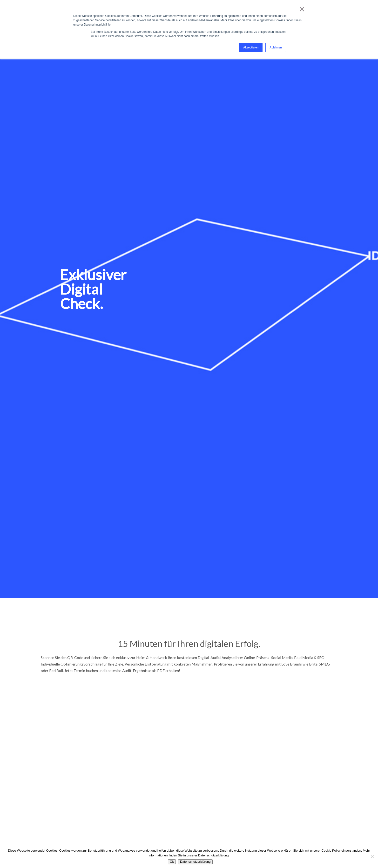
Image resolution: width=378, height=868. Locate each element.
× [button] (301, 9)
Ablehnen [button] (276, 47)
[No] (372, 856)
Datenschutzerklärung (195, 862)
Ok (172, 862)
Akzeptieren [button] (251, 47)
